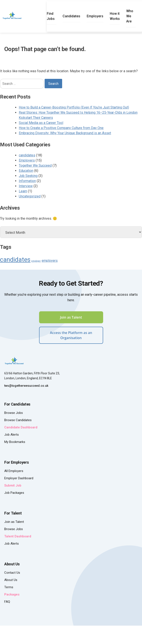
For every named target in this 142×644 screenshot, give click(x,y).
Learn (23, 191)
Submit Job (13, 485)
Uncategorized (30, 196)
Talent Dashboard (18, 536)
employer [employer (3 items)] (36, 261)
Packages (12, 594)
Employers (95, 16)
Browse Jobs (14, 413)
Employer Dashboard (19, 478)
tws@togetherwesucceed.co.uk (26, 386)
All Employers (14, 471)
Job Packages (14, 493)
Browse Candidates (18, 420)
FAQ (7, 602)
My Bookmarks (15, 442)
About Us (11, 580)
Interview (26, 186)
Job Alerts (12, 435)
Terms (9, 587)
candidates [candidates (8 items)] (15, 260)
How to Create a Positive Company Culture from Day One (61, 128)
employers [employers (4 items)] (50, 261)
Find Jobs (51, 16)
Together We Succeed (35, 165)
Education (26, 171)
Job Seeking (28, 176)
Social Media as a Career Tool (41, 123)
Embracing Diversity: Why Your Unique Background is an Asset (65, 133)
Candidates (71, 16)
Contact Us (12, 573)
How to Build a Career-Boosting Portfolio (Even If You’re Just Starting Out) (74, 107)
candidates (27, 155)
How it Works (115, 16)
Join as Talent (71, 317)
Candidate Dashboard (21, 427)
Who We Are (130, 16)
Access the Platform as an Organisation (71, 335)
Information (27, 181)
